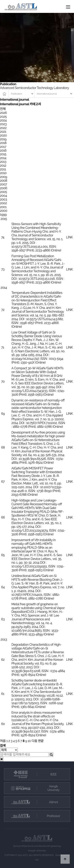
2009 (4, 177)
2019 (3, 139)
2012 (3, 166)
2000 (4, 211)
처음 (3, 741)
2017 (3, 147)
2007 (3, 184)
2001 (3, 207)
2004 (3, 196)
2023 (3, 124)
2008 (4, 181)
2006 (4, 188)
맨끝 (41, 741)
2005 (3, 192)
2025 (3, 117)
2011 (3, 169)
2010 (3, 173)
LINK (69, 237)
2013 (3, 162)
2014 (3, 158)
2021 (3, 132)
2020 (3, 135)
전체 (3, 109)
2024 (3, 120)
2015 (3, 154)
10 (29, 741)
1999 (3, 214)
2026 (3, 113)
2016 (3, 150)
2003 (3, 199)
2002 (3, 203)
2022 (3, 128)
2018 (3, 143)
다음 (34, 741)
